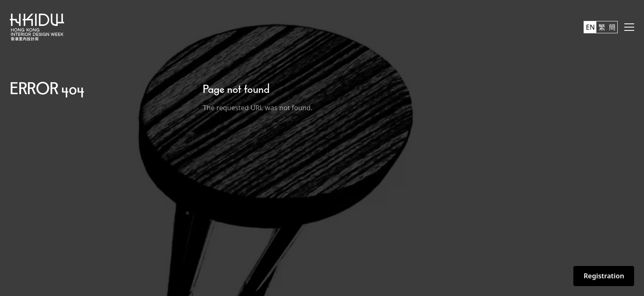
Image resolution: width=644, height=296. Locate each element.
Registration (604, 276)
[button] (629, 27)
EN (591, 27)
